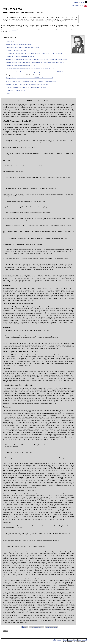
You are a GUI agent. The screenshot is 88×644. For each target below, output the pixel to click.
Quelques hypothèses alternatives (16, 50)
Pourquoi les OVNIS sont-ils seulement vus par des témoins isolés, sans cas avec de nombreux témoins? (37, 60)
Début (24, 627)
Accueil (83, 2)
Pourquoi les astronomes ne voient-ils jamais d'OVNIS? (22, 66)
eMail (54, 640)
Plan (75, 640)
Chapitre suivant (52, 627)
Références (10, 93)
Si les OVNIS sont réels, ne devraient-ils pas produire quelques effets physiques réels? (32, 81)
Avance (70, 640)
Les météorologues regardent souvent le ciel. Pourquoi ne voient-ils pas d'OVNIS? (31, 69)
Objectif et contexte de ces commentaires (19, 44)
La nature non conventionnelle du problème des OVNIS (22, 47)
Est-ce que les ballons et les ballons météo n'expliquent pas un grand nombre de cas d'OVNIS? (34, 72)
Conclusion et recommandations (16, 90)
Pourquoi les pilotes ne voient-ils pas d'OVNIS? (20, 57)
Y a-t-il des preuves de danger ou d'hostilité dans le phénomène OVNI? (27, 84)
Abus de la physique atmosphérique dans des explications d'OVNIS (26, 87)
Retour (65, 640)
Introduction (10, 41)
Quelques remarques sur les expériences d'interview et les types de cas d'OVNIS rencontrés (34, 53)
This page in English (79, 6)
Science (76, 2)
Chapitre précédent (37, 627)
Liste (80, 640)
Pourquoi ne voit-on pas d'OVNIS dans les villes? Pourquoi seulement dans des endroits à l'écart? (35, 63)
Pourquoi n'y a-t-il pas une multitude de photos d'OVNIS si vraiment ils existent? (30, 78)
